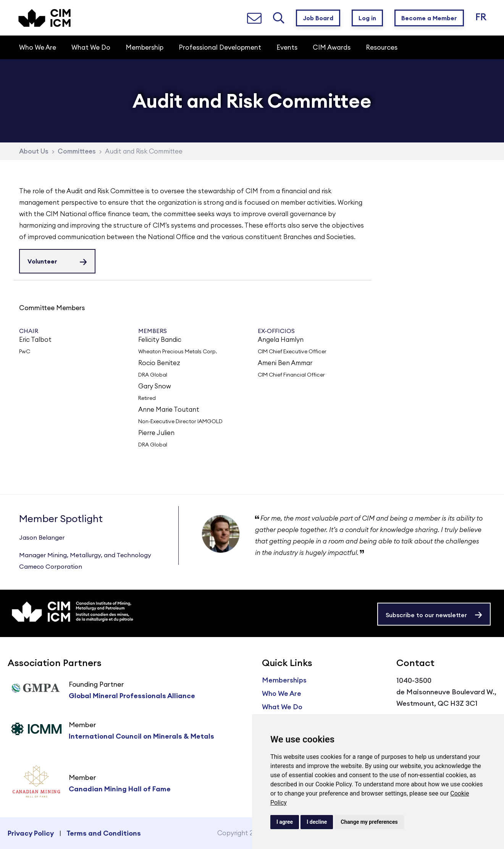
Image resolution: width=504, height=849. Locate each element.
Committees (77, 151)
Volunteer (42, 261)
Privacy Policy (31, 833)
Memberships (284, 680)
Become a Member (429, 18)
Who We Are (282, 693)
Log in (367, 18)
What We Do (282, 707)
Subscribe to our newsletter (426, 615)
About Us (34, 151)
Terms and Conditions (104, 833)
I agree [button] (285, 822)
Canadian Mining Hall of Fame (120, 789)
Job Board (318, 18)
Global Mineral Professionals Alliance (132, 696)
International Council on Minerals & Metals (141, 736)
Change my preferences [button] (369, 822)
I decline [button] (317, 822)
